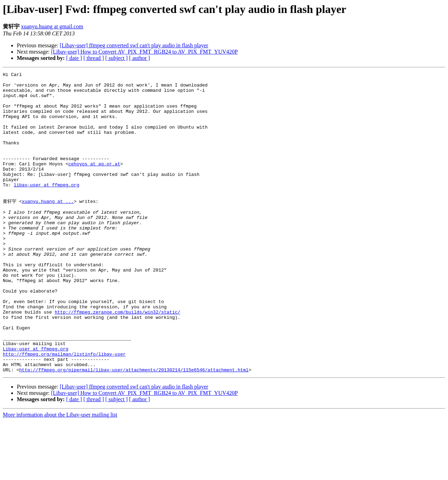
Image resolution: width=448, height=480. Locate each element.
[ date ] (74, 58)
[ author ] (140, 58)
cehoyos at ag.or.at (94, 183)
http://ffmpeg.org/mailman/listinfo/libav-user (64, 410)
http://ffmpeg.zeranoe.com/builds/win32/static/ (117, 359)
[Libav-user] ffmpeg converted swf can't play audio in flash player (134, 45)
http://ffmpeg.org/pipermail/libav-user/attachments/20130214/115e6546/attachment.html (134, 429)
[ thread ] (94, 58)
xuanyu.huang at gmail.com (52, 26)
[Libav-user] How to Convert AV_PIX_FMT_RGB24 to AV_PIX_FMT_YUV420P (145, 52)
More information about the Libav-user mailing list (60, 474)
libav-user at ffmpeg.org (46, 208)
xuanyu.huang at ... (48, 227)
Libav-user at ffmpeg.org (36, 404)
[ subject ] (117, 58)
